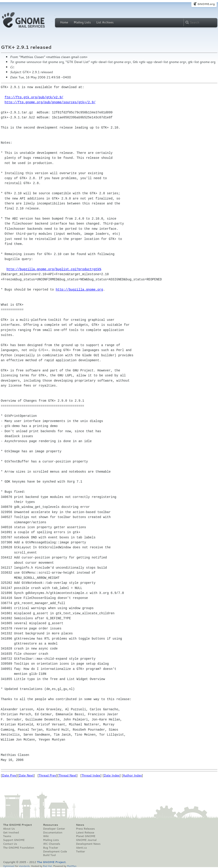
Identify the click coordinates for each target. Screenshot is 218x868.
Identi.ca (81, 848)
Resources (50, 825)
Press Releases (85, 829)
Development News (88, 844)
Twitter (80, 852)
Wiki (46, 836)
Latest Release (85, 833)
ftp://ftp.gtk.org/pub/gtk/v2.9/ (34, 97)
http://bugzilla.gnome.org (79, 290)
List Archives (105, 22)
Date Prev (9, 775)
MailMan (72, 866)
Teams (7, 836)
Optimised (9, 866)
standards (24, 866)
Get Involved (11, 833)
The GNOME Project (18, 825)
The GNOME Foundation (19, 848)
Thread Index (91, 775)
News (80, 825)
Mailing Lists (82, 22)
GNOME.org (206, 4)
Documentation (53, 833)
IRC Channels (52, 844)
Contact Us (10, 844)
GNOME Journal (86, 840)
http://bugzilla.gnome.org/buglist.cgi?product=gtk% (54, 269)
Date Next (26, 775)
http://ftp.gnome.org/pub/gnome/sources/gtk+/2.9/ (50, 102)
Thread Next (67, 775)
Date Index (112, 775)
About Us (9, 829)
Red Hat (47, 866)
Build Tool (49, 855)
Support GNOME (14, 840)
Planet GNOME (86, 836)
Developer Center (54, 829)
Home (64, 22)
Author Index (132, 775)
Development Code (55, 852)
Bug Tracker (51, 848)
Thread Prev (47, 775)
